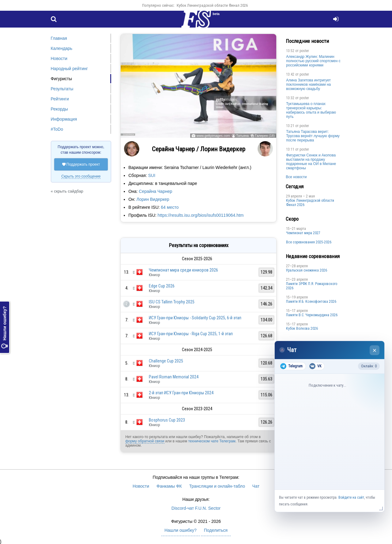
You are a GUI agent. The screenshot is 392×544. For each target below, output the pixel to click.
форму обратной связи (145, 441)
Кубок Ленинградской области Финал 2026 (212, 5)
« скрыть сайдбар (67, 191)
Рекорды (59, 109)
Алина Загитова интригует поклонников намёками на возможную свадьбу (308, 84)
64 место (170, 207)
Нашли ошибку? (5, 327)
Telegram (291, 366)
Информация (64, 119)
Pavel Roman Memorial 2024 (174, 377)
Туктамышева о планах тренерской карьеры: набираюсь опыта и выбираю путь (311, 110)
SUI (152, 175)
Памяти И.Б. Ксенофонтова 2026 (311, 302)
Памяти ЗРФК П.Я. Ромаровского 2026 (312, 286)
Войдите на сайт (351, 497)
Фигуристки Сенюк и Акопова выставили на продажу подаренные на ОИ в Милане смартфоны (311, 162)
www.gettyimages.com (213, 136)
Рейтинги (60, 99)
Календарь (62, 48)
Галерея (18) (265, 136)
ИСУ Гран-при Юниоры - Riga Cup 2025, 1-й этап (191, 334)
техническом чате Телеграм (212, 441)
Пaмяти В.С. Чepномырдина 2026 (312, 315)
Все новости (296, 177)
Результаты (62, 89)
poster (304, 51)
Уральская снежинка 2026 (307, 270)
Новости (59, 58)
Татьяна (242, 136)
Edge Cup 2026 (162, 286)
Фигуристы (62, 79)
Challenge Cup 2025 (166, 361)
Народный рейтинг (69, 69)
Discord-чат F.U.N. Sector (196, 508)
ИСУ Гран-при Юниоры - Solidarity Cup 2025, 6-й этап (195, 318)
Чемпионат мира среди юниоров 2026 (183, 270)
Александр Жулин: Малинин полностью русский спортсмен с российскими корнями (313, 61)
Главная (59, 38)
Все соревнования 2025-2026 (309, 242)
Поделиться (216, 530)
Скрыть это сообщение (81, 176)
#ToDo (57, 129)
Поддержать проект (81, 164)
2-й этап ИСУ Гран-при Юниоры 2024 (181, 393)
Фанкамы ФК (169, 486)
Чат (256, 486)
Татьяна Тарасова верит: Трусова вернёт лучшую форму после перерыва (313, 136)
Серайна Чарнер (155, 191)
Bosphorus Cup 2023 (167, 420)
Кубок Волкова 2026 (302, 328)
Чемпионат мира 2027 (303, 233)
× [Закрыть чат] (375, 350)
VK (315, 366)
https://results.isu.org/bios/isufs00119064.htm (201, 215)
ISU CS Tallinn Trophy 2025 (172, 302)
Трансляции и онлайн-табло (217, 486)
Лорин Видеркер (153, 199)
